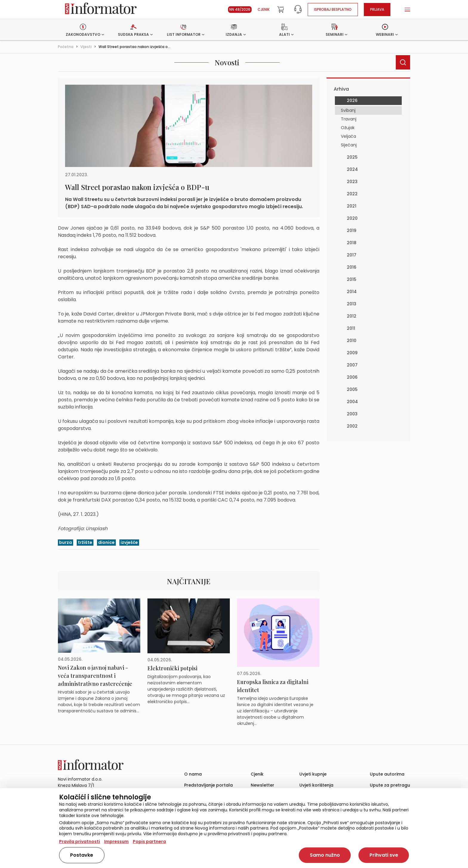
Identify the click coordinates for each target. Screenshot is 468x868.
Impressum (116, 841)
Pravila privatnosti (80, 841)
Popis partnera (149, 841)
